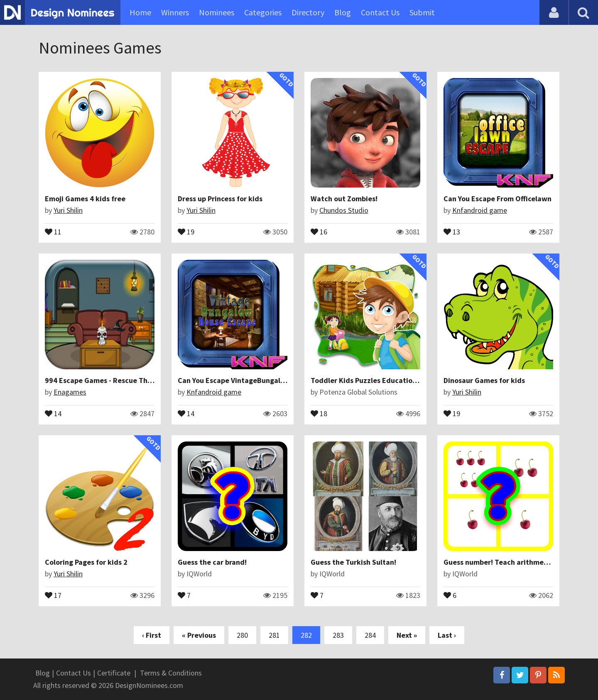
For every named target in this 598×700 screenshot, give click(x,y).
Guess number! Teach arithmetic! (499, 562)
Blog (343, 12)
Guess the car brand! (212, 562)
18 (319, 413)
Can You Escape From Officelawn (498, 199)
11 (53, 231)
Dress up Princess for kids (220, 199)
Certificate (114, 673)
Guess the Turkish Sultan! (353, 562)
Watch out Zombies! (344, 199)
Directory (308, 12)
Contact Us (380, 12)
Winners (175, 12)
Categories (263, 12)
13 (452, 231)
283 (338, 635)
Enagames (70, 392)
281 (274, 635)
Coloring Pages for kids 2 (86, 562)
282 (306, 635)
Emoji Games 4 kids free (85, 199)
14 (53, 413)
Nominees (217, 12)
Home (140, 12)
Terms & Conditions (171, 673)
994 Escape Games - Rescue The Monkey (112, 380)
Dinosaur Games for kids (484, 380)
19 (186, 231)
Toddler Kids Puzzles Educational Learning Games (395, 380)
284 (370, 635)
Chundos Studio (344, 210)
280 (242, 635)
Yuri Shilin (68, 210)
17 (53, 595)
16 (319, 231)
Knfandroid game (480, 210)
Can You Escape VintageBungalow (234, 380)
